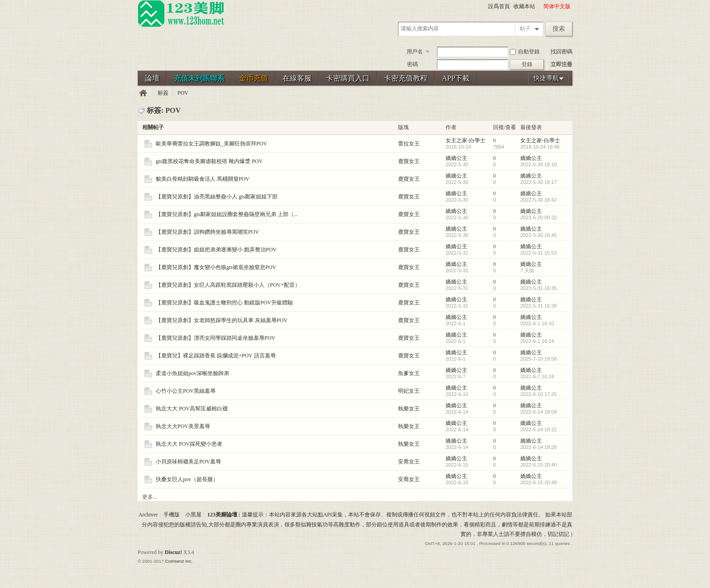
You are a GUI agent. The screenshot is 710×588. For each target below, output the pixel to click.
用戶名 (415, 52)
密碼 (413, 64)
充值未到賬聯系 (199, 78)
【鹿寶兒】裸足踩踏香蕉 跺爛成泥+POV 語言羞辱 (216, 356)
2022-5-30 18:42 (539, 200)
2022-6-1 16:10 (537, 323)
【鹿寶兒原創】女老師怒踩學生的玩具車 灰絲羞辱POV (222, 320)
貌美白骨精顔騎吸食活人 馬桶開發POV (203, 179)
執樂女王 (409, 409)
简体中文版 (557, 6)
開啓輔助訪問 (539, 6)
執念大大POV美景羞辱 (183, 426)
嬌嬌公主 (456, 158)
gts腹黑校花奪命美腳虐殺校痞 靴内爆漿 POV (209, 161)
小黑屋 (193, 515)
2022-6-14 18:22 (539, 429)
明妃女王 (409, 391)
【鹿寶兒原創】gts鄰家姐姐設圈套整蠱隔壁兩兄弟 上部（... (227, 214)
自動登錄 (525, 52)
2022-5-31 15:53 (539, 253)
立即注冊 (561, 64)
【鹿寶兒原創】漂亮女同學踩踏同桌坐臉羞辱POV (216, 338)
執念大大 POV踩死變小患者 (189, 444)
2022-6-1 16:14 (537, 341)
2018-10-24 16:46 (540, 147)
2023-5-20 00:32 (539, 217)
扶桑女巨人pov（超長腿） (187, 479)
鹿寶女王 (409, 161)
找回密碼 (561, 52)
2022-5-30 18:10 (539, 164)
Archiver (148, 515)
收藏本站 (524, 6)
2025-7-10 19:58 (539, 359)
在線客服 (297, 78)
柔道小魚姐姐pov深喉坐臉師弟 (192, 373)
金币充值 (254, 78)
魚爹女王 (409, 373)
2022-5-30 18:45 (539, 235)
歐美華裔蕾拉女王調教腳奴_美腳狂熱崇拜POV (211, 144)
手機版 (172, 515)
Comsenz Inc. (179, 561)
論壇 (152, 78)
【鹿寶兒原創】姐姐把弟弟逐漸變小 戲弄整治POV (216, 250)
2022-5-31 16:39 (539, 306)
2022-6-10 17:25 (539, 394)
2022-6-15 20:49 (539, 482)
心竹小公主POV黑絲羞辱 (186, 391)
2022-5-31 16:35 (539, 288)
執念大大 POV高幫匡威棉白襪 (192, 409)
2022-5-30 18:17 (539, 182)
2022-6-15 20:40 (539, 465)
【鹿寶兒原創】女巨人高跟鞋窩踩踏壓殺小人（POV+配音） (228, 285)
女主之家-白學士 (465, 140)
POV (183, 93)
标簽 (163, 93)
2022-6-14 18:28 (539, 447)
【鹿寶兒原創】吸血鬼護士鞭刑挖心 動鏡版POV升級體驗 (224, 303)
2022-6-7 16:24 (537, 376)
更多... (150, 497)
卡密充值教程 (406, 78)
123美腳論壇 (143, 93)
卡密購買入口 (348, 78)
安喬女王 (409, 462)
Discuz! (173, 552)
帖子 (525, 29)
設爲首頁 (499, 6)
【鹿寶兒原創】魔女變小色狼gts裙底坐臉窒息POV (216, 267)
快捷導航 (546, 78)
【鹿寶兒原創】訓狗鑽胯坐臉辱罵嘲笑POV (207, 232)
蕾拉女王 (409, 144)
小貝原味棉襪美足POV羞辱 (188, 462)
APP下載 (456, 78)
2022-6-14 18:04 (539, 412)
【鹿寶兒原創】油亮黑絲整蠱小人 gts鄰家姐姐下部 (217, 197)
